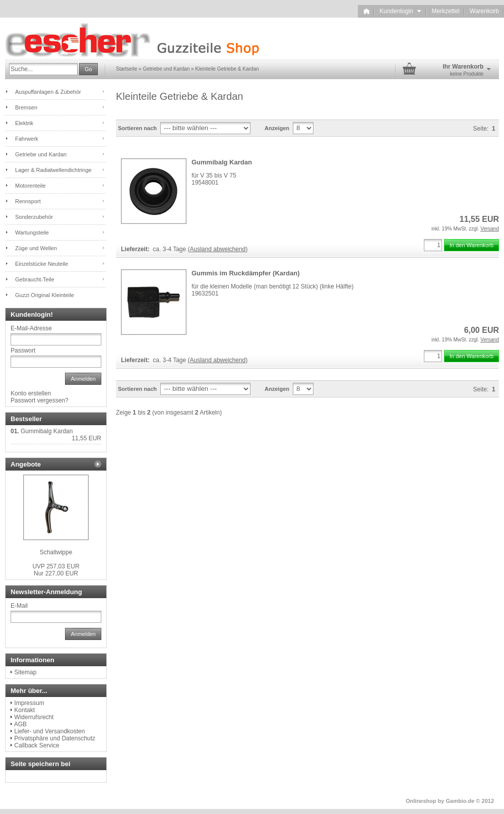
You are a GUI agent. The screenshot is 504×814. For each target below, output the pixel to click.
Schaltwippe (56, 552)
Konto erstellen (31, 393)
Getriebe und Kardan (41, 154)
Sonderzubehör (34, 217)
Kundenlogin (400, 11)
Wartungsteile (32, 232)
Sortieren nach (137, 128)
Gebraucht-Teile (35, 279)
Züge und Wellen (36, 248)
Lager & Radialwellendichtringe (53, 170)
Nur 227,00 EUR (56, 570)
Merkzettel (445, 11)
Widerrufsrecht (34, 717)
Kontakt (24, 710)
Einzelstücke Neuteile (42, 264)
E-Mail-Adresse (31, 328)
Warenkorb (484, 11)
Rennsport (28, 201)
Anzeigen (277, 128)
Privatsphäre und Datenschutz (55, 738)
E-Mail (19, 606)
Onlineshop (421, 801)
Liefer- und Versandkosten (49, 731)
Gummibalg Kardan (222, 162)
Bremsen (26, 107)
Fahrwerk (27, 139)
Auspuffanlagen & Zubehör (48, 92)
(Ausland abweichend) (218, 249)
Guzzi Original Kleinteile (45, 295)
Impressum (29, 703)
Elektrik (24, 123)
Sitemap (25, 672)
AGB (20, 724)
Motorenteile (30, 186)
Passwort (23, 351)
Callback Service (37, 745)
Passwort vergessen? (40, 400)
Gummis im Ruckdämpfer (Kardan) (246, 273)
